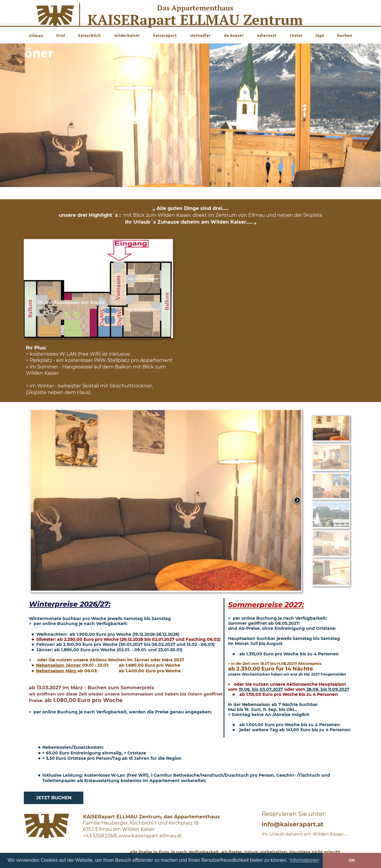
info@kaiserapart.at (293, 824)
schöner (77, 53)
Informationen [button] (305, 860)
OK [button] (352, 860)
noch (38, 53)
